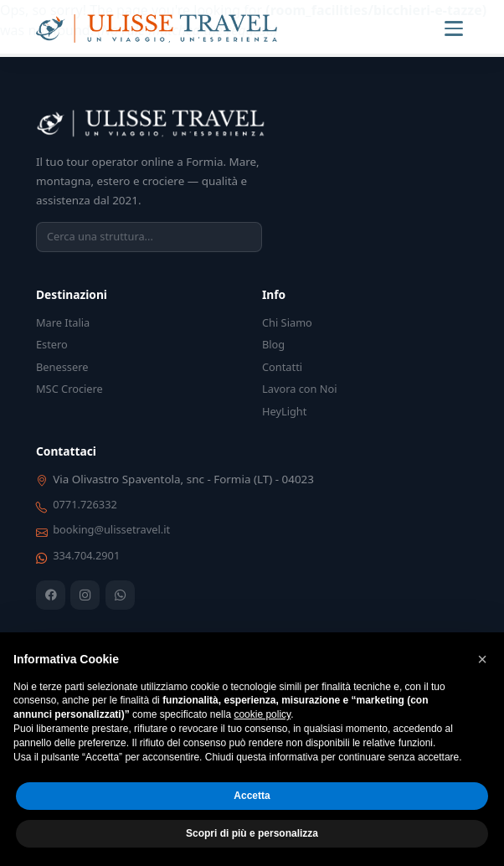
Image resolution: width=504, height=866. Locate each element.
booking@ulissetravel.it (111, 529)
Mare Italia (63, 322)
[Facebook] (51, 595)
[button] (482, 659)
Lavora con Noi (300, 389)
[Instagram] (85, 595)
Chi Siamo (287, 322)
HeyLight (284, 411)
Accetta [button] (252, 796)
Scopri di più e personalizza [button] (252, 833)
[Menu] (454, 28)
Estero (52, 344)
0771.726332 (85, 504)
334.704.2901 (86, 555)
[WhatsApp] (120, 595)
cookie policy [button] (262, 714)
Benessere (62, 367)
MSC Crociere (69, 389)
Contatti (282, 367)
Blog (273, 344)
